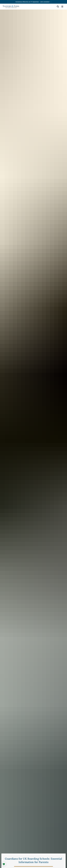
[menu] (62, 7)
